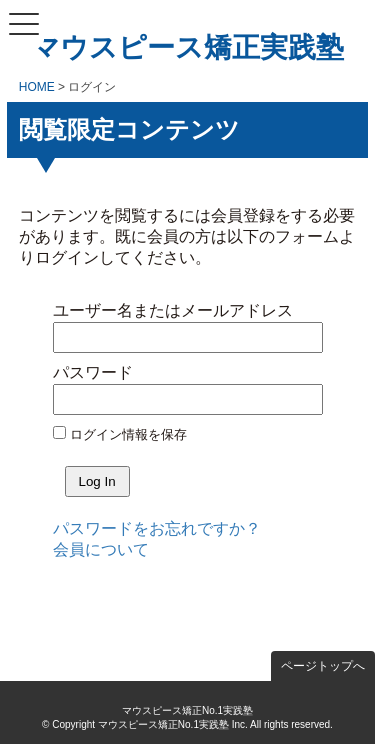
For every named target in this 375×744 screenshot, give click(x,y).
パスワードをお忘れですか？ (157, 528)
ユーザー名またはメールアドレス (173, 310)
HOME (37, 87)
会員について (101, 549)
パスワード (93, 372)
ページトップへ (323, 666)
